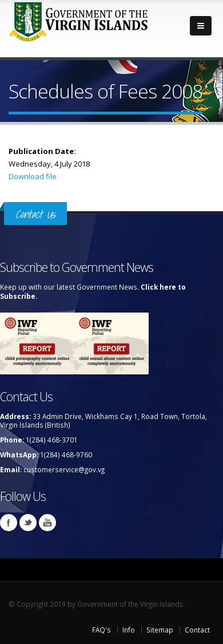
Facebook (9, 523)
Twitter (28, 523)
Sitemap (160, 630)
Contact (197, 630)
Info (129, 630)
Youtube (47, 523)
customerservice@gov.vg (64, 469)
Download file (33, 176)
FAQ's (101, 630)
